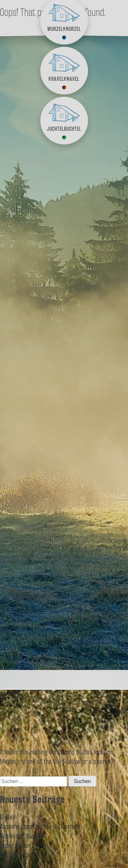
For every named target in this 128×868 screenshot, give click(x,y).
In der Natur (15, 845)
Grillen (8, 817)
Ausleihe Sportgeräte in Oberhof (39, 826)
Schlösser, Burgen (22, 836)
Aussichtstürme (19, 855)
